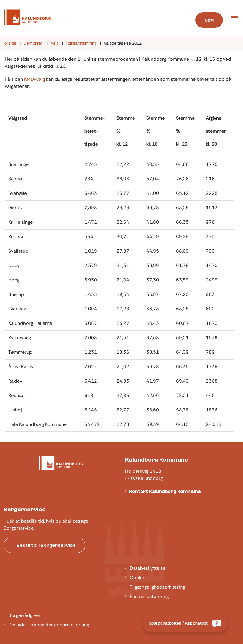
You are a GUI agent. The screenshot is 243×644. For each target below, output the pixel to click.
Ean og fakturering (149, 596)
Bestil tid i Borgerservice (46, 545)
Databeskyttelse (148, 568)
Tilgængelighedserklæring (157, 587)
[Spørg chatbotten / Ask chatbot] (185, 623)
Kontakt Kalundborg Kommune (165, 491)
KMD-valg (35, 79)
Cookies (139, 578)
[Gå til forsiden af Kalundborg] (91, 18)
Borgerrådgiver (24, 615)
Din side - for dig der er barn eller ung (49, 625)
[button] (237, 18)
